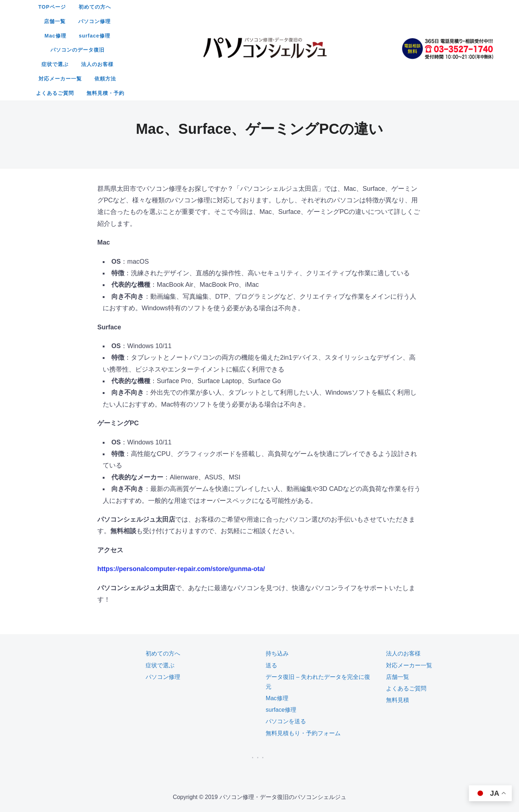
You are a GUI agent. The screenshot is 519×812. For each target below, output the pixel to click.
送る (271, 608)
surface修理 (356, 7)
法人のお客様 (268, 21)
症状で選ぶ (225, 21)
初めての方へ (198, 7)
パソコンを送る (286, 664)
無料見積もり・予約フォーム (303, 675)
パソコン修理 (278, 7)
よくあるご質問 (237, 36)
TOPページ (156, 7)
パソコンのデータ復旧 (172, 21)
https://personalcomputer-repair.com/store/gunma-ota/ (181, 511)
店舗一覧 (238, 7)
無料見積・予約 (287, 36)
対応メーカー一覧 (318, 21)
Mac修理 (317, 7)
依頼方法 (363, 21)
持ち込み (277, 596)
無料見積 (398, 642)
